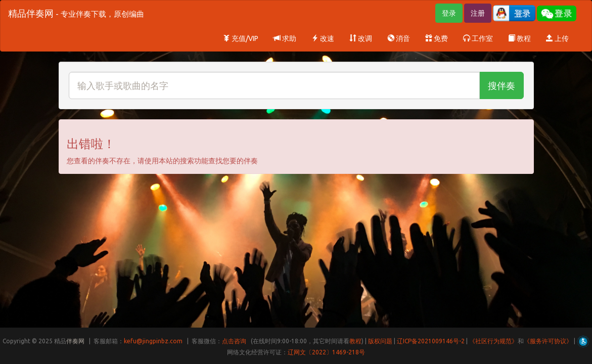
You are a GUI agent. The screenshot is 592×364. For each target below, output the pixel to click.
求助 (285, 38)
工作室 (478, 38)
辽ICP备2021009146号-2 (431, 341)
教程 (519, 38)
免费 (437, 38)
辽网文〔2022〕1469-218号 (326, 352)
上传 (557, 38)
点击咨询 (234, 341)
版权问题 (380, 341)
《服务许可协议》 (548, 341)
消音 (399, 38)
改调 (361, 38)
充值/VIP (241, 38)
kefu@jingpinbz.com (153, 341)
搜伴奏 (502, 85)
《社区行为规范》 (493, 341)
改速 (323, 38)
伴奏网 (75, 341)
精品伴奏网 (76, 13)
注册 (478, 13)
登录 (449, 13)
